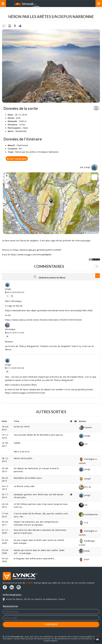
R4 (20, 149)
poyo (84, 559)
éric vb (85, 487)
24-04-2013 (5, 505)
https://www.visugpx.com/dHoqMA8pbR (31, 254)
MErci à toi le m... (22, 452)
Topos (24, 11)
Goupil (85, 479)
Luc (83, 444)
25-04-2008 (5, 552)
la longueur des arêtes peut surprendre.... (35, 558)
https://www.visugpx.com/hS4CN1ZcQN (25, 393)
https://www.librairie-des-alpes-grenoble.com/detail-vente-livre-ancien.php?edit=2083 (49, 310)
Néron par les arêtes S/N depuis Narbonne (37, 152)
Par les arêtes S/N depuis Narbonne (77, 11)
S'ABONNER (51, 624)
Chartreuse (37, 11)
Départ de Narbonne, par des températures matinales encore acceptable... (36, 523)
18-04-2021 (5, 428)
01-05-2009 (5, 541)
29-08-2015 (5, 470)
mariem (85, 427)
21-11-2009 (5, 531)
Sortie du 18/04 (22, 426)
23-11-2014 (5, 496)
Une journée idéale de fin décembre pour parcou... (39, 435)
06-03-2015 (5, 479)
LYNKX (29, 583)
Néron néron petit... (24, 458)
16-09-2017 (5, 444)
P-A (83, 523)
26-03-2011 (5, 523)
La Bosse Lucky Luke (24, 486)
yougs (91, 167)
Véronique (10, 329)
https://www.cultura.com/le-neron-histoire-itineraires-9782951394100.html (43, 320)
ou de (8, 315)
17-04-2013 (5, 515)
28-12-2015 (5, 460)
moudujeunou (88, 514)
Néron (50, 11)
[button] (51, 201)
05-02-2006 (5, 560)
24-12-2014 (5, 488)
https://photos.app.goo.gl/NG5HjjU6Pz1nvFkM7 (37, 250)
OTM (97, 233)
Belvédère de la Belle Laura (28, 478)
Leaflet (88, 233)
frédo (84, 551)
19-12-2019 (5, 436)
